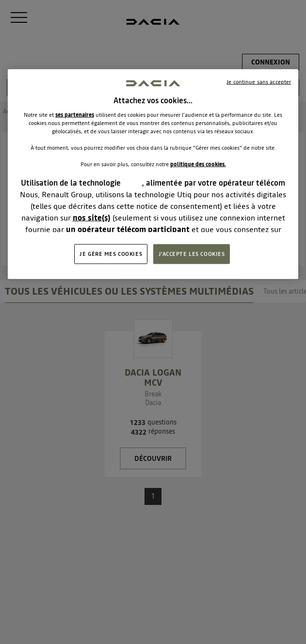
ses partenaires (75, 114)
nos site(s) (92, 218)
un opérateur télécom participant (128, 229)
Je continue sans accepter (259, 82)
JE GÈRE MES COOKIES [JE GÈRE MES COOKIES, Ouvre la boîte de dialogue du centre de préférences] (111, 253)
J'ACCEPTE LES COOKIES (192, 253)
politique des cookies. (198, 164)
